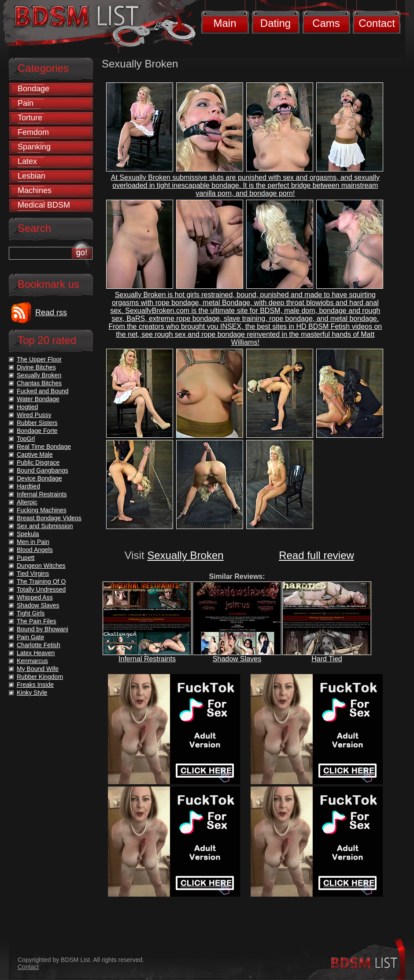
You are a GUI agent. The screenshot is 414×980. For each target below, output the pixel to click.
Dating (275, 23)
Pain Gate (30, 637)
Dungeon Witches (41, 566)
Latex (27, 161)
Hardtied (28, 486)
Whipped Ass (35, 597)
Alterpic (27, 502)
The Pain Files (36, 621)
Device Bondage (39, 478)
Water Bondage (38, 399)
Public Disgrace (38, 462)
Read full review (316, 555)
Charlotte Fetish (39, 645)
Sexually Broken (185, 555)
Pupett (26, 558)
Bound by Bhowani (43, 629)
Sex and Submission (45, 526)
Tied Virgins (33, 574)
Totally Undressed (41, 589)
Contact (377, 23)
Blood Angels (35, 550)
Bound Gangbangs (43, 470)
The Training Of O (41, 581)
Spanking (34, 147)
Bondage (33, 89)
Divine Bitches (36, 367)
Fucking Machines (42, 510)
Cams (326, 23)
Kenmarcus (32, 661)
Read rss (51, 313)
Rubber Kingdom (40, 677)
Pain (26, 103)
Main (225, 23)
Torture (30, 118)
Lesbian (31, 176)
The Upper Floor (39, 359)
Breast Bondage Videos (49, 518)
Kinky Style (32, 693)
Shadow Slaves (237, 659)
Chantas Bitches (39, 383)
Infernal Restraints (147, 659)
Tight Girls (31, 613)
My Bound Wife (38, 669)
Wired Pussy (34, 415)
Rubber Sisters (37, 423)
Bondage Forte (37, 431)
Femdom (33, 132)
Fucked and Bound (43, 391)
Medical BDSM (44, 205)
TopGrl (26, 439)
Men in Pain (33, 542)
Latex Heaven (36, 653)
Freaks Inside (35, 685)
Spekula (28, 534)
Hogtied (27, 407)
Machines (35, 190)
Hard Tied (327, 659)
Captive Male (35, 455)
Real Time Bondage (44, 447)
